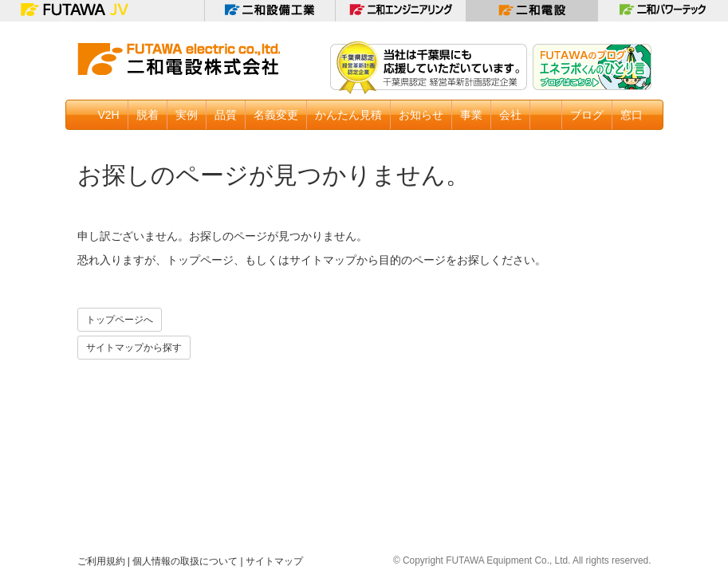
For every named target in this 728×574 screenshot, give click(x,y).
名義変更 (276, 115)
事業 (471, 115)
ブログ (587, 115)
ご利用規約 (101, 561)
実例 (187, 115)
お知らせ (421, 115)
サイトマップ (323, 260)
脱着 (148, 115)
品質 (226, 115)
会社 (510, 115)
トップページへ (120, 320)
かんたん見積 (348, 115)
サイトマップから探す (134, 348)
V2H (109, 115)
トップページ (200, 260)
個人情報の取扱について (185, 561)
